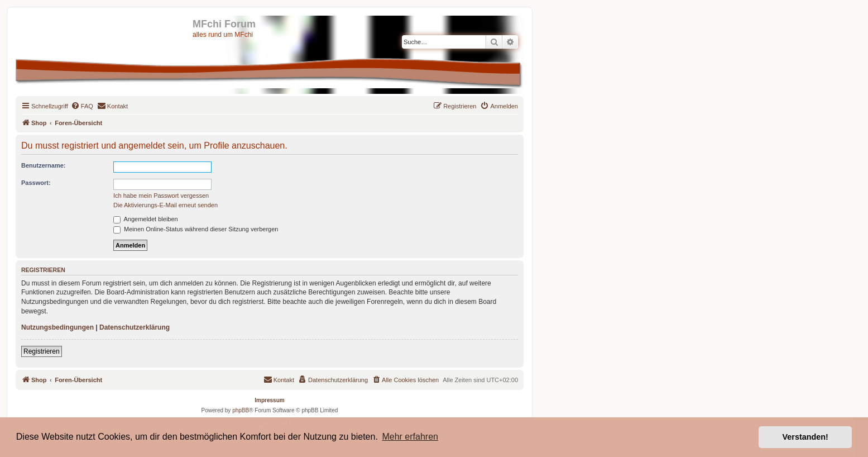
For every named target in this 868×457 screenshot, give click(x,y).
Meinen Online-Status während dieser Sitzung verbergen (196, 229)
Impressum (269, 400)
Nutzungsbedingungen (57, 327)
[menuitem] (82, 106)
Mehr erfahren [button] (410, 437)
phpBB (241, 410)
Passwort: (36, 183)
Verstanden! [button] (805, 437)
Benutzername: (43, 165)
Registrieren (42, 351)
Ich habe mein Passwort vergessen (161, 196)
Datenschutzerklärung (135, 327)
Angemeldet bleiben (146, 219)
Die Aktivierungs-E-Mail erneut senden (166, 205)
